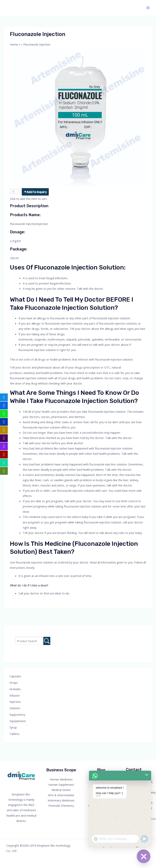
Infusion (15, 695)
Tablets (14, 734)
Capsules (15, 676)
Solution (15, 708)
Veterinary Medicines (61, 800)
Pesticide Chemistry (61, 806)
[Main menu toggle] (148, 8)
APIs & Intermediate (61, 795)
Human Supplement (61, 785)
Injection (15, 702)
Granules (15, 689)
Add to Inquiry (37, 192)
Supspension (18, 721)
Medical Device (61, 790)
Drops (14, 683)
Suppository (17, 714)
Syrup (13, 727)
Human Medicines (61, 779)
